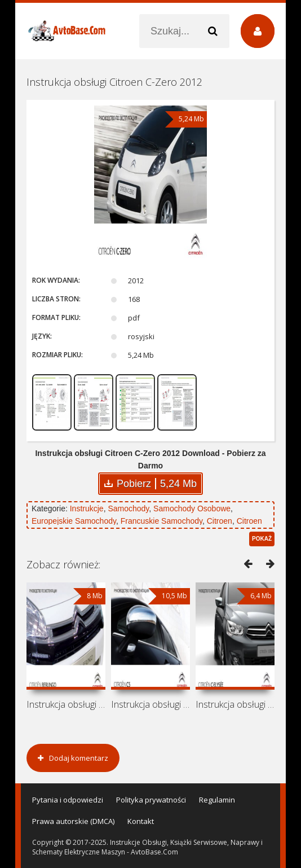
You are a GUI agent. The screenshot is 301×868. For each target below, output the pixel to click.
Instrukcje (87, 508)
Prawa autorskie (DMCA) (73, 821)
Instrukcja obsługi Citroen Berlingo (66, 704)
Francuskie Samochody (161, 521)
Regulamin (217, 800)
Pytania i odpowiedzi (68, 800)
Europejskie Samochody (74, 521)
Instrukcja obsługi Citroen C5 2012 (150, 704)
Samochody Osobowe (192, 508)
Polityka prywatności (151, 800)
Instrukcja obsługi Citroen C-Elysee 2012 (235, 704)
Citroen (220, 521)
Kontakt (141, 821)
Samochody (128, 508)
